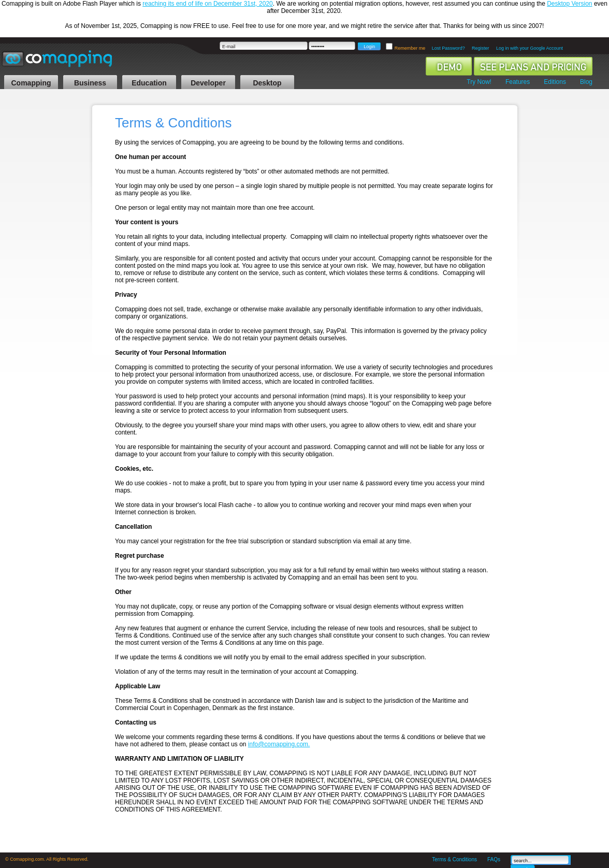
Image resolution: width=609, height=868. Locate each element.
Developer (208, 83)
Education (149, 83)
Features (518, 82)
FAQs (494, 859)
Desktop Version (569, 4)
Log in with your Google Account (530, 48)
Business (90, 83)
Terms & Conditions (454, 859)
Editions (555, 82)
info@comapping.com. (279, 744)
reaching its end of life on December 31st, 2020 (207, 4)
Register (481, 48)
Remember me (411, 48)
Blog (586, 82)
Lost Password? (448, 48)
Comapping (31, 83)
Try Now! (479, 82)
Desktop (267, 83)
